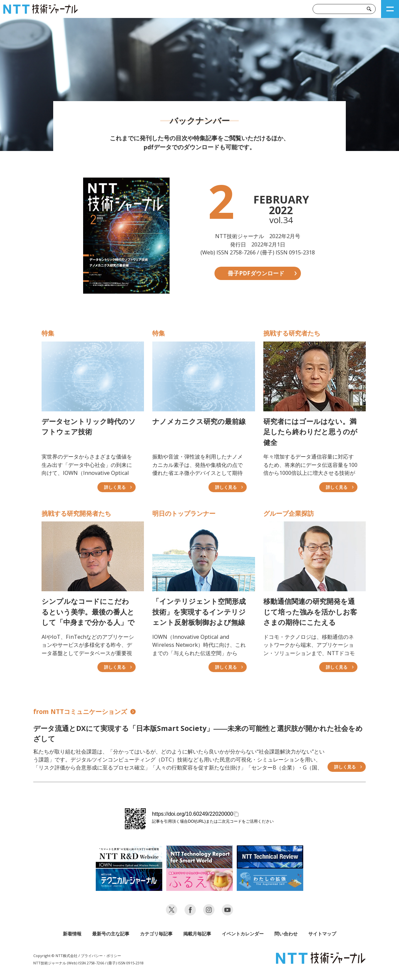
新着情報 (72, 934)
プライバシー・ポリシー (101, 956)
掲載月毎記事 (197, 934)
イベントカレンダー (243, 934)
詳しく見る (345, 767)
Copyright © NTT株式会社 (55, 956)
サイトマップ (322, 934)
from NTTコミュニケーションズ (84, 712)
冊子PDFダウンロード (256, 273)
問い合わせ (286, 934)
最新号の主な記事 (111, 934)
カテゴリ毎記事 (156, 934)
